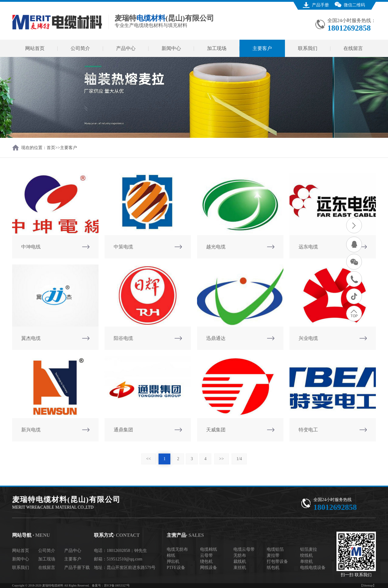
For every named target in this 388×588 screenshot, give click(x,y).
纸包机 (273, 568)
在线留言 (353, 48)
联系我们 (308, 48)
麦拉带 (273, 555)
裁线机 (240, 561)
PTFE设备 (176, 568)
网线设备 (209, 568)
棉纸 (171, 555)
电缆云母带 (244, 549)
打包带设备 (277, 561)
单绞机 (306, 561)
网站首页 (35, 48)
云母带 (206, 555)
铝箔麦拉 (309, 549)
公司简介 (80, 48)
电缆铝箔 (275, 549)
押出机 (173, 561)
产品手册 (320, 5)
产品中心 (126, 48)
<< (149, 459)
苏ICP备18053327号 (117, 585)
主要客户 (262, 48)
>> (222, 459)
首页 (51, 148)
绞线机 (306, 555)
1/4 (239, 459)
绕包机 (206, 561)
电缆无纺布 (177, 549)
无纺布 (240, 555)
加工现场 (217, 48)
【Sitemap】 (368, 585)
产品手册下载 (77, 568)
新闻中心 (171, 48)
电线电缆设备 (313, 568)
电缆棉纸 (209, 549)
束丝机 (240, 568)
